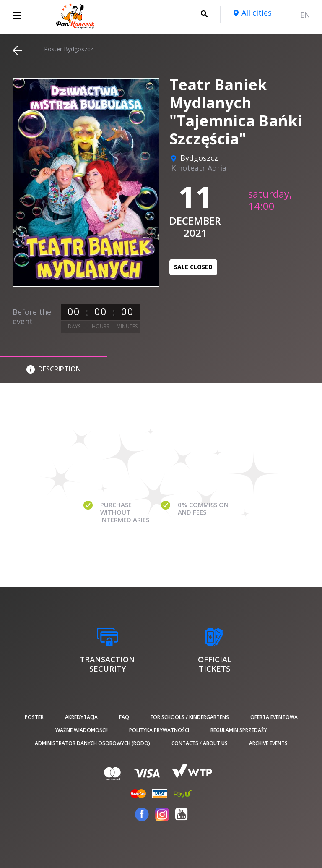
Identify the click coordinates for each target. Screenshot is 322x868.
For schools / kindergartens (190, 717)
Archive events (268, 743)
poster (34, 717)
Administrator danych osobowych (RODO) (92, 743)
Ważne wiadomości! (82, 730)
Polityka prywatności (159, 730)
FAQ (124, 717)
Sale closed (193, 267)
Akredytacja (81, 717)
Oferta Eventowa (274, 717)
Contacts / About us (200, 743)
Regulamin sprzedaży (239, 730)
